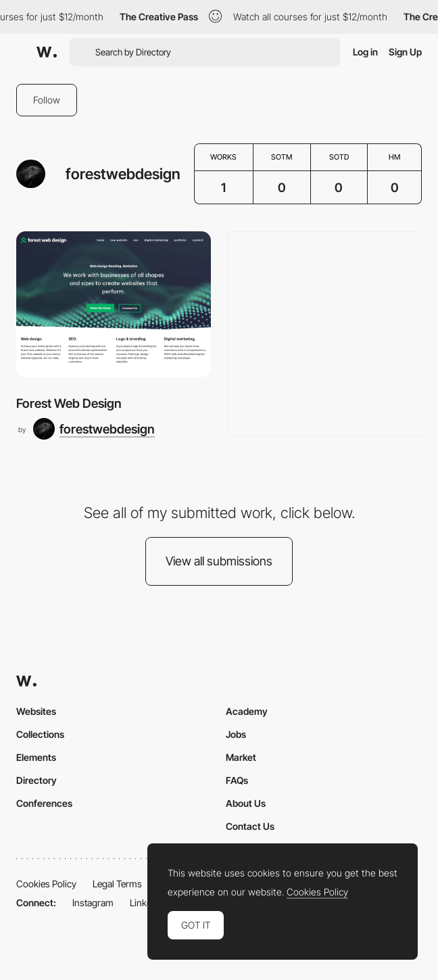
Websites (36, 711)
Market (241, 757)
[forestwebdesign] (94, 429)
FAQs (237, 780)
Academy (247, 711)
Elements (36, 757)
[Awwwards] (47, 52)
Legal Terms (117, 884)
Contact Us (250, 826)
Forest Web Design (69, 403)
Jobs (236, 734)
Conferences (44, 803)
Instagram (93, 903)
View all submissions (219, 561)
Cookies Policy (46, 884)
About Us (246, 803)
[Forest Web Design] (114, 304)
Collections (40, 734)
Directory (36, 780)
